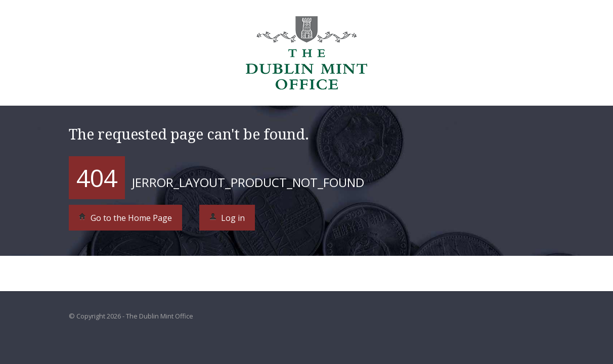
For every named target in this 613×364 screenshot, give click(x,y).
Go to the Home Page (125, 218)
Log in (227, 218)
